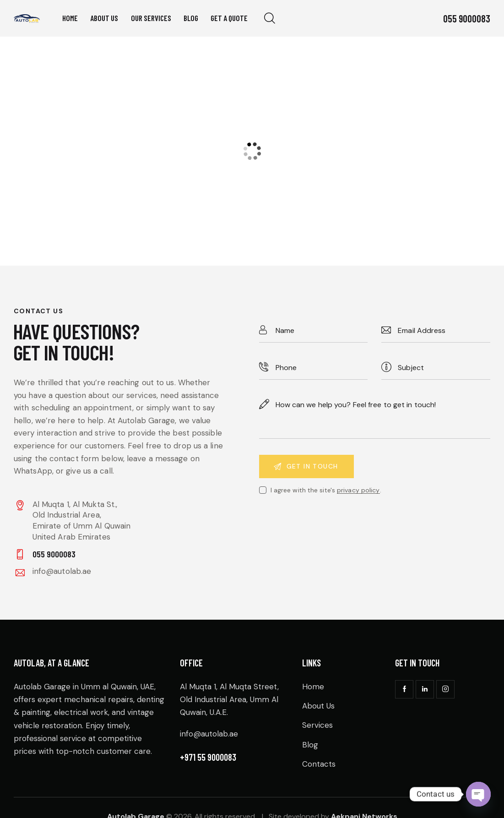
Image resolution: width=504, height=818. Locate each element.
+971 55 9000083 (208, 757)
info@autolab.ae (62, 571)
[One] (252, 151)
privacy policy (358, 490)
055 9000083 (467, 18)
